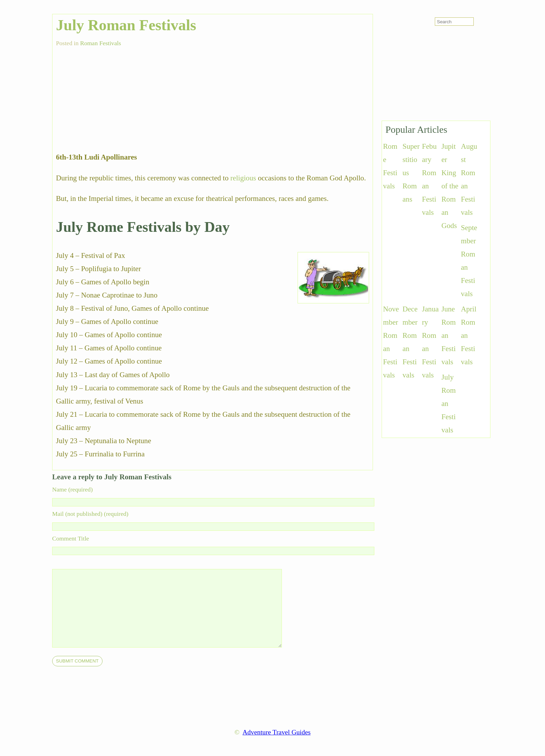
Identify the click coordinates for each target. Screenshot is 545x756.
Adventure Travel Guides (277, 732)
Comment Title (71, 538)
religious (243, 178)
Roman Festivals (100, 43)
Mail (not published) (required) (90, 514)
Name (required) (72, 489)
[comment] (181, 608)
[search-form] (454, 22)
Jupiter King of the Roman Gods (450, 186)
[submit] (77, 661)
